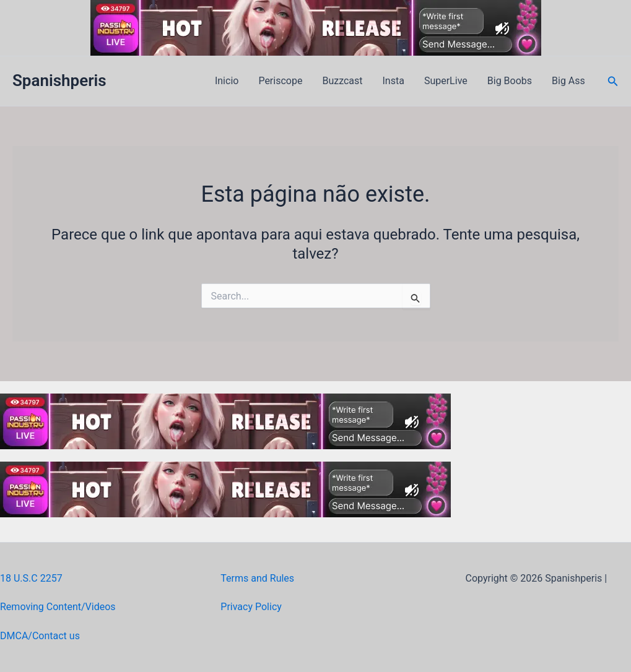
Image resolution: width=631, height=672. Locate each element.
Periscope (280, 81)
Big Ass (568, 81)
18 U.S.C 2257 (31, 578)
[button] (613, 81)
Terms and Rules (257, 578)
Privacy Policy (251, 607)
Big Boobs (510, 81)
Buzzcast (342, 81)
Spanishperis (59, 80)
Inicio (227, 81)
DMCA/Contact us (40, 636)
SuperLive (446, 81)
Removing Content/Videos (58, 607)
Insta (394, 81)
